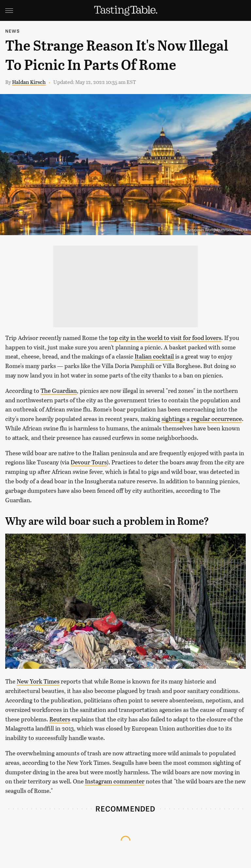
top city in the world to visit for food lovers (165, 338)
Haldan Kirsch (29, 82)
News (12, 31)
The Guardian (59, 391)
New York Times (38, 681)
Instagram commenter (115, 781)
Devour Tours (89, 462)
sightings (173, 419)
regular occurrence (216, 419)
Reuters (60, 719)
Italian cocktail (154, 356)
